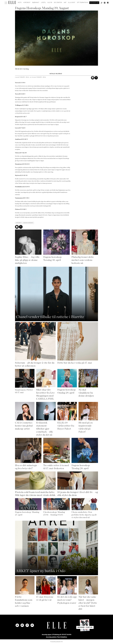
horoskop (19, 223)
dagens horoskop (28, 223)
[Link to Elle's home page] (56, 625)
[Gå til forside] (12, 2)
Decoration (58, 3)
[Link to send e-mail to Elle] (32, 625)
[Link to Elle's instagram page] (17, 625)
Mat (65, 3)
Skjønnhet (36, 3)
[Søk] (101, 3)
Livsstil (43, 3)
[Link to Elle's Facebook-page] (22, 625)
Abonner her (94, 3)
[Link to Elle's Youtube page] (27, 625)
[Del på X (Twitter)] (96, 78)
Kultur (50, 3)
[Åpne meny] (6, 2)
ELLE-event (72, 3)
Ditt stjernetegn (83, 3)
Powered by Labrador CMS (57, 642)
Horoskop (27, 3)
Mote (20, 3)
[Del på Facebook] (93, 78)
